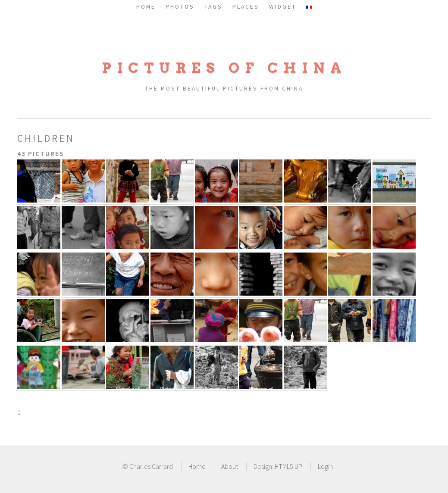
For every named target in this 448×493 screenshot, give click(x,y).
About (230, 466)
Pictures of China (224, 68)
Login (325, 466)
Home (197, 466)
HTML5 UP (288, 466)
